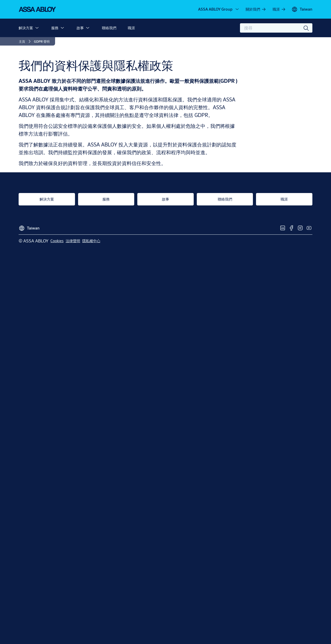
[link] (256, 9)
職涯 (131, 28)
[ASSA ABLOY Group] (219, 9)
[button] (37, 28)
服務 (55, 28)
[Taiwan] (302, 9)
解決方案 (26, 28)
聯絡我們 (109, 28)
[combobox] (276, 28)
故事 (80, 28)
